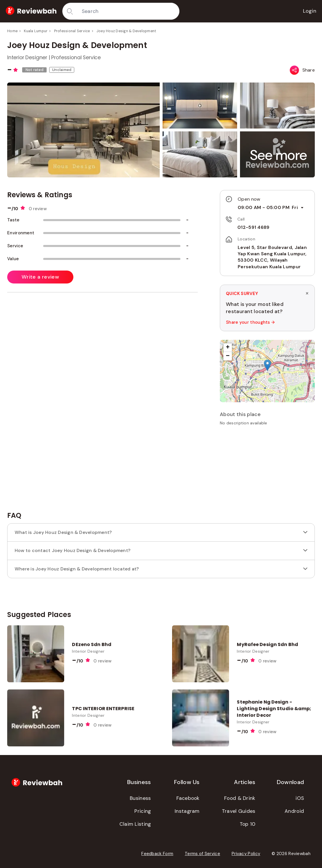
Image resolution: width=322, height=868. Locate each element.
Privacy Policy (246, 854)
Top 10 (248, 824)
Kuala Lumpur (36, 31)
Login (310, 11)
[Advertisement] (267, 470)
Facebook (188, 798)
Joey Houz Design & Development (126, 31)
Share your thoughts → (250, 322)
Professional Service (72, 31)
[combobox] (128, 11)
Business (140, 798)
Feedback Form (157, 854)
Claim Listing (135, 824)
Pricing (143, 811)
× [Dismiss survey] (307, 293)
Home (12, 31)
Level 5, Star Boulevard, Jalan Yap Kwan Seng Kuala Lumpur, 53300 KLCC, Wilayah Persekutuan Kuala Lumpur (272, 257)
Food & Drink (240, 798)
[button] (278, 155)
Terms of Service (202, 854)
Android (294, 811)
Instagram (187, 811)
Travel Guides (239, 811)
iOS (300, 798)
